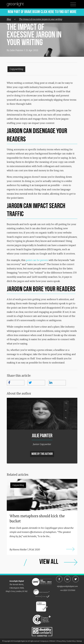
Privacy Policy (61, 641)
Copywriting (16, 69)
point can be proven (37, 260)
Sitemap (79, 641)
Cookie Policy (71, 641)
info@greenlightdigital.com (67, 586)
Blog (9, 19)
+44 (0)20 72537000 (67, 590)
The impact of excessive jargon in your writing (41, 19)
